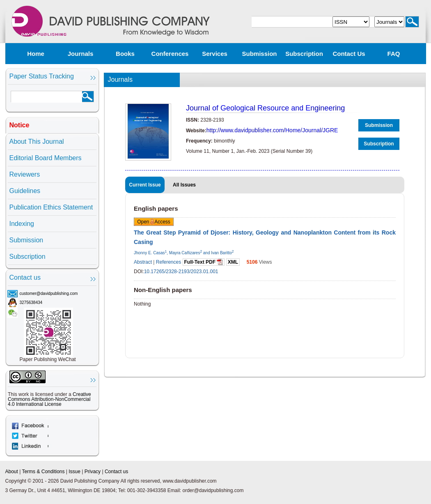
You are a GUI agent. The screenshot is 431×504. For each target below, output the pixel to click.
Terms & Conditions (43, 472)
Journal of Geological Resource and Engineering (265, 108)
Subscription (304, 54)
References (169, 262)
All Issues (184, 185)
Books (125, 54)
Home (36, 54)
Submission (259, 54)
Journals (81, 54)
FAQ (394, 54)
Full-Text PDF (204, 262)
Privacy (93, 472)
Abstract (143, 262)
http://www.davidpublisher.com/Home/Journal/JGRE (272, 130)
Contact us (349, 54)
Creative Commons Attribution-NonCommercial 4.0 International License (49, 399)
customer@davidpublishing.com (49, 293)
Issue (75, 472)
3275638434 (31, 303)
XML (233, 262)
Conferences (170, 54)
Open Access (154, 222)
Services (215, 54)
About (12, 472)
